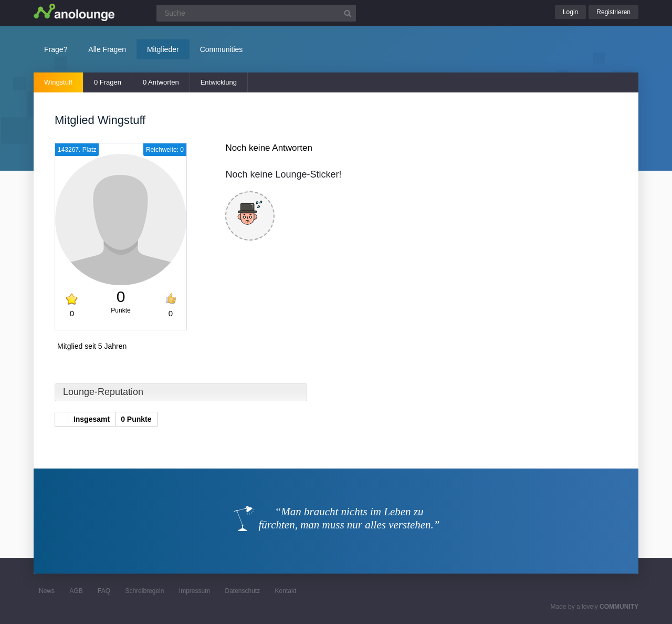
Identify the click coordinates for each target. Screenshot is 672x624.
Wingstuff (58, 82)
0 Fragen (108, 82)
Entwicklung (219, 82)
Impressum (195, 591)
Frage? (56, 49)
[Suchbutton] (348, 13)
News (47, 591)
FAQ (104, 591)
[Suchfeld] (256, 13)
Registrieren (613, 12)
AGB (76, 591)
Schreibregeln (144, 591)
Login (570, 12)
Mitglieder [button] (163, 49)
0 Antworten (161, 82)
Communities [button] (222, 49)
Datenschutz (242, 591)
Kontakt (286, 591)
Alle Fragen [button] (107, 49)
